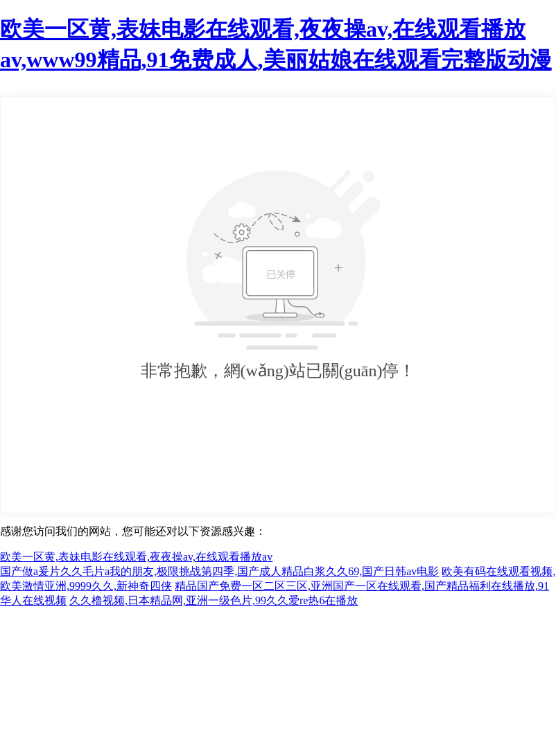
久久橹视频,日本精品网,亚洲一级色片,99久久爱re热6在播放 (214, 600)
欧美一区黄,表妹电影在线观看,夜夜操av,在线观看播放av (136, 557)
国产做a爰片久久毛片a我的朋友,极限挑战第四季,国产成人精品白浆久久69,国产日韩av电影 (219, 571)
